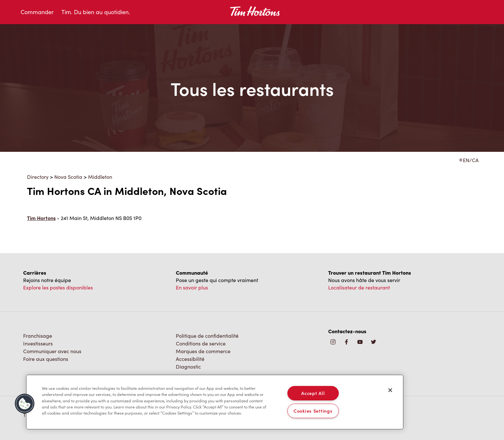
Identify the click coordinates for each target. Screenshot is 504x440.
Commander (37, 12)
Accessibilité (190, 359)
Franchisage (38, 336)
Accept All (313, 393)
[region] (215, 402)
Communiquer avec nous (52, 351)
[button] (25, 404)
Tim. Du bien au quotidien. (96, 12)
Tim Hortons (41, 218)
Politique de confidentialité (207, 336)
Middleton (100, 177)
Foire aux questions (46, 359)
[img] (373, 342)
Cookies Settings (313, 411)
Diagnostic (188, 367)
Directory (38, 177)
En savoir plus (192, 287)
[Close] (390, 390)
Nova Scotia (68, 177)
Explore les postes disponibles (58, 287)
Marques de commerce (203, 351)
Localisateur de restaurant (359, 287)
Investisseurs (38, 343)
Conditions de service (201, 343)
